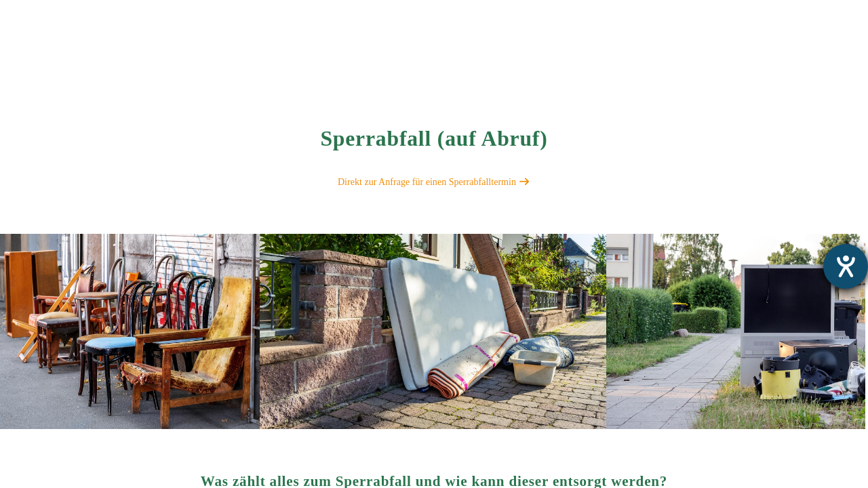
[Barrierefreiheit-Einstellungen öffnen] (846, 266)
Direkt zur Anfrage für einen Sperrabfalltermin (434, 182)
